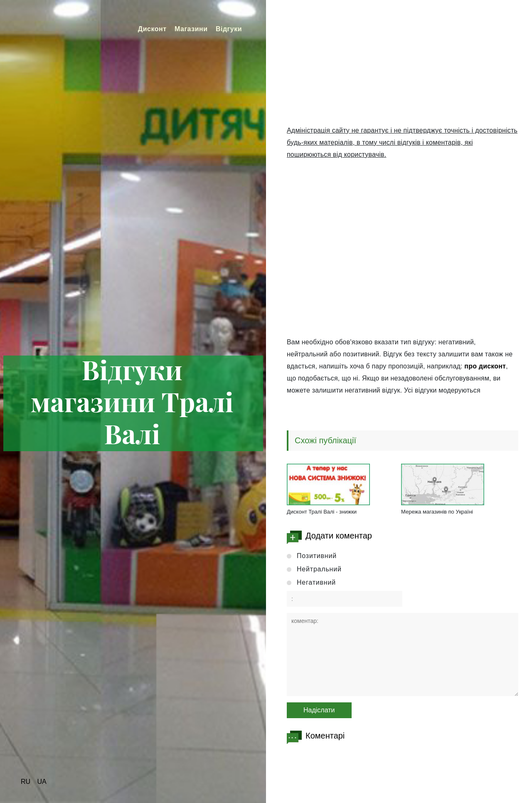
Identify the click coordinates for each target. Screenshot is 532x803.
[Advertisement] (403, 67)
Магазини (191, 29)
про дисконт (485, 366)
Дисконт (152, 29)
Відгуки (229, 29)
